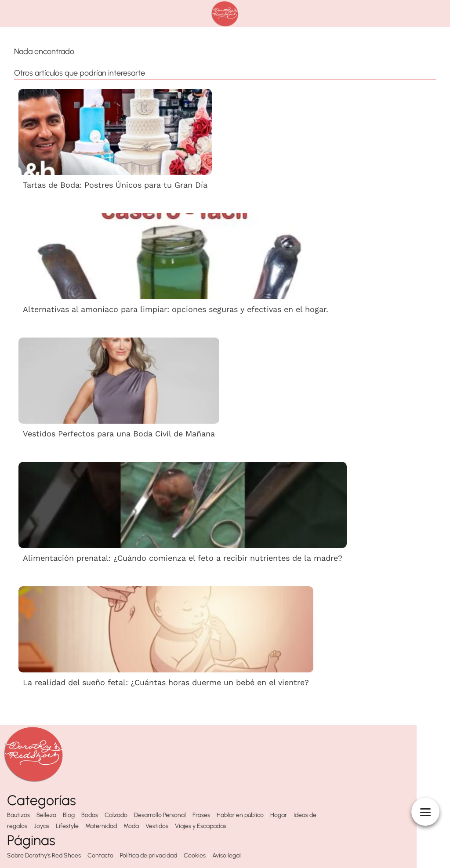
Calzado (116, 815)
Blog (69, 815)
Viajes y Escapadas (201, 826)
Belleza (46, 815)
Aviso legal (227, 855)
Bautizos (18, 815)
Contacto (100, 855)
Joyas (42, 826)
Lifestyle (67, 826)
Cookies (195, 855)
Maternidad (101, 826)
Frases (201, 815)
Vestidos (157, 826)
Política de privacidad (149, 855)
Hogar (279, 815)
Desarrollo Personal (160, 815)
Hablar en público (240, 815)
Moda (131, 826)
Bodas (90, 815)
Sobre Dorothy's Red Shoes (44, 855)
